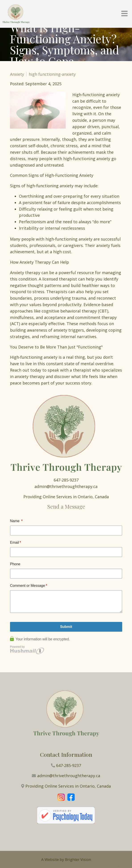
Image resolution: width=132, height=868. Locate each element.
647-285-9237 (66, 480)
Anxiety (17, 74)
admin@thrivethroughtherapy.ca (66, 486)
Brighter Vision (78, 859)
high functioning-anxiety (52, 74)
